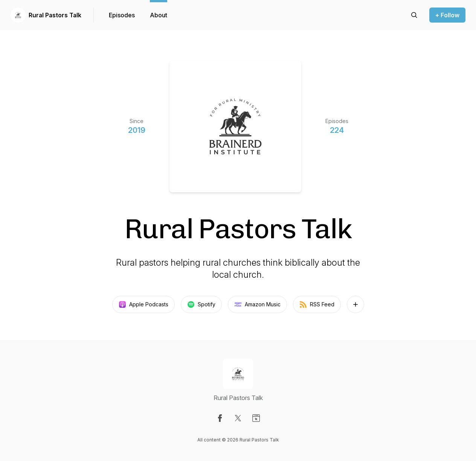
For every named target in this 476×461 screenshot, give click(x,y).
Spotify (201, 304)
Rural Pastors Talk (55, 15)
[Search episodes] (414, 15)
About (159, 15)
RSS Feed (317, 304)
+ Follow (447, 15)
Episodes (122, 15)
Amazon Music (257, 304)
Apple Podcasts (143, 304)
